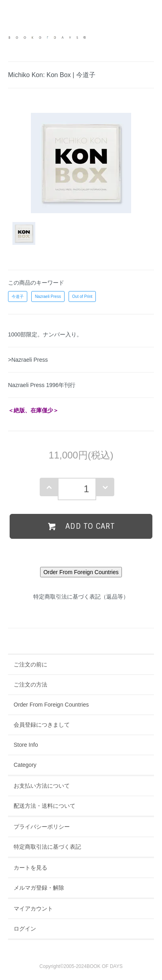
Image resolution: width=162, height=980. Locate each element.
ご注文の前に (30, 664)
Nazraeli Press (48, 296)
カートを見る (30, 868)
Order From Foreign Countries (51, 705)
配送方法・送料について (45, 806)
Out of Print (82, 296)
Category (25, 765)
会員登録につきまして (42, 725)
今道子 (18, 296)
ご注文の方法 (30, 685)
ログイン (25, 929)
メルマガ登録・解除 (39, 888)
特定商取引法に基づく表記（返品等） (81, 597)
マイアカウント (33, 909)
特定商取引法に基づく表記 (47, 847)
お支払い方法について (42, 786)
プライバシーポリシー (42, 827)
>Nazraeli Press (28, 360)
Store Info (26, 745)
